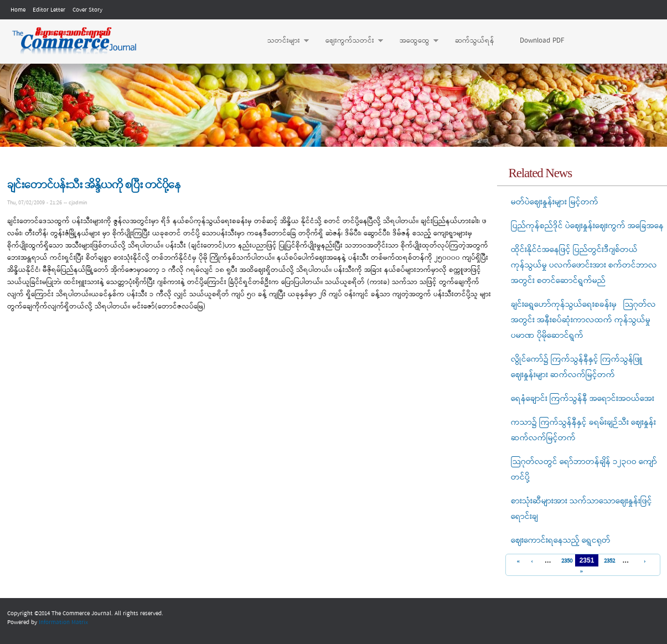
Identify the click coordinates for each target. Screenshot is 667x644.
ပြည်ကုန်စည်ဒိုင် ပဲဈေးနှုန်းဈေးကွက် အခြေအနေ (587, 226)
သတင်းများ (283, 41)
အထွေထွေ (413, 41)
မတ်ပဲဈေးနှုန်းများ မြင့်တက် (555, 202)
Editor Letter (49, 10)
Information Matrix (63, 622)
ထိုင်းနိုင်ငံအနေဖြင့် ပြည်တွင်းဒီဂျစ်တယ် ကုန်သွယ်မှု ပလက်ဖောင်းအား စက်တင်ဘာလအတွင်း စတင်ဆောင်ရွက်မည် (584, 265)
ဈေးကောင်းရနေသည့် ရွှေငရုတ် (561, 540)
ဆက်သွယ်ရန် (475, 41)
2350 (565, 561)
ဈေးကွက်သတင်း (349, 41)
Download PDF (542, 41)
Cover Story (87, 10)
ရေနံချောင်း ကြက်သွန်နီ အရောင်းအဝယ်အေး (583, 399)
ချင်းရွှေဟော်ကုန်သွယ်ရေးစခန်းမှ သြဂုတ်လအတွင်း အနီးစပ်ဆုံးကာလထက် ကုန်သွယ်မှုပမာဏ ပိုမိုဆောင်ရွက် (583, 320)
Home (18, 10)
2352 (608, 561)
